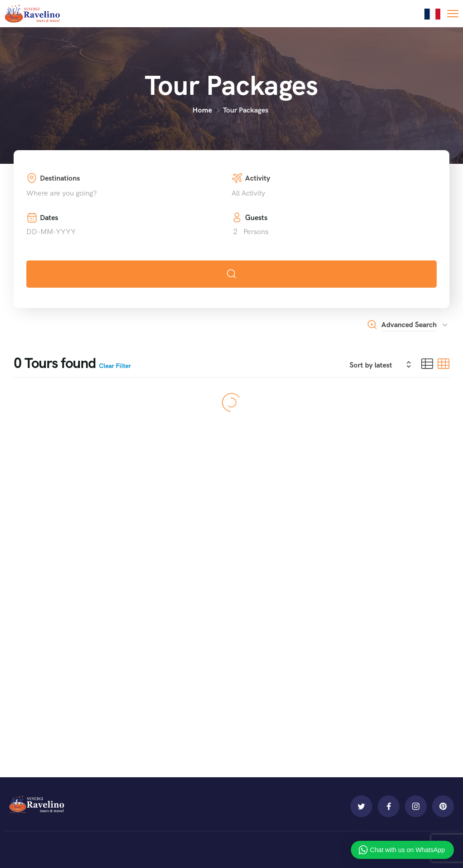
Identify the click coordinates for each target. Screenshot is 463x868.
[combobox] (129, 193)
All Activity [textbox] (248, 193)
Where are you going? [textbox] (62, 193)
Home (202, 110)
